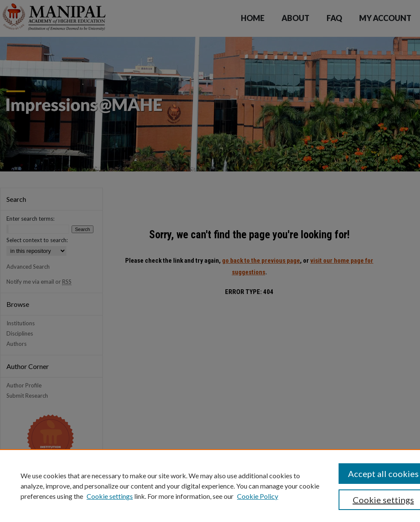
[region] (210, 486)
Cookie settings (110, 496)
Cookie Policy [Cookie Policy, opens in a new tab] (258, 496)
